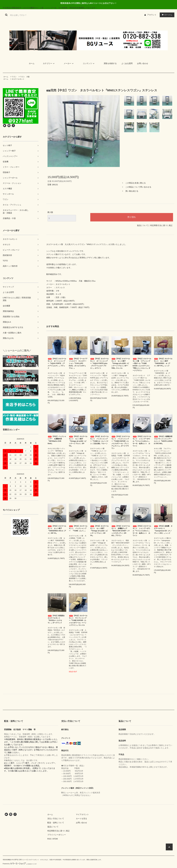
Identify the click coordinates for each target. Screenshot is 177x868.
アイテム (166, 15)
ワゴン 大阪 (25, 77)
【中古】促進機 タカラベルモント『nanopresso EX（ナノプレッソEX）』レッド (163, 530)
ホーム (32, 63)
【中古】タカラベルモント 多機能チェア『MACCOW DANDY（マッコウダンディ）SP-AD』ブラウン (121, 531)
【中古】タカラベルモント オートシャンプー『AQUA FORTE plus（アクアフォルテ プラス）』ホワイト (99, 363)
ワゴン (14, 77)
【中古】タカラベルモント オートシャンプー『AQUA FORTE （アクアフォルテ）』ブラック (57, 363)
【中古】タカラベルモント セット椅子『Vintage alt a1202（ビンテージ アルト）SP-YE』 (78, 441)
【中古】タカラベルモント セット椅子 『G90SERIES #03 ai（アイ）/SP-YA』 (57, 530)
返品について (143, 225)
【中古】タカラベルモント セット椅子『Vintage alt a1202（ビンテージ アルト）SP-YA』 (99, 531)
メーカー (69, 63)
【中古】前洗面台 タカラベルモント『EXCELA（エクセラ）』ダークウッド (57, 619)
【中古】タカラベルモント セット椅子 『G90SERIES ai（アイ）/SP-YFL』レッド (163, 362)
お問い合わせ (143, 63)
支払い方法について (56, 819)
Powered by (20, 864)
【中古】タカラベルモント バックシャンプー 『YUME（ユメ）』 (78, 528)
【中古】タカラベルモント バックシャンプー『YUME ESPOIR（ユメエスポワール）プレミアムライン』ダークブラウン (121, 442)
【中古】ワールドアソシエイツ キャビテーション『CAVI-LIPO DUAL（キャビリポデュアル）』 (78, 363)
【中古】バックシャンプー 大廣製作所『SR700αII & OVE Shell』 (57, 440)
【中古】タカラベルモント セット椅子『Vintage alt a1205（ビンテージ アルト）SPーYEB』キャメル (121, 363)
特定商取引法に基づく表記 (161, 225)
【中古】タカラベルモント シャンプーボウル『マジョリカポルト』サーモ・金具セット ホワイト (142, 441)
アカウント (152, 15)
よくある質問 (127, 63)
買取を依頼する (110, 63)
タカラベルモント (18, 79)
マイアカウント (82, 814)
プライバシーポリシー (57, 835)
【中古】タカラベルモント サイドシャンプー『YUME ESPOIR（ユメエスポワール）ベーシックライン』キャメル (78, 620)
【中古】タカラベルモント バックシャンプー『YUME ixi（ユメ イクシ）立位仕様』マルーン (99, 440)
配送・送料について (56, 823)
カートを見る (81, 819)
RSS (49, 839)
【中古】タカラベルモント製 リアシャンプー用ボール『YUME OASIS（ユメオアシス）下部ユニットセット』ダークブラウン (142, 365)
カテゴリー (49, 63)
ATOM (55, 839)
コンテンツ (89, 63)
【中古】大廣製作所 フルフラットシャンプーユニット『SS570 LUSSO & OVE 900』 (163, 440)
